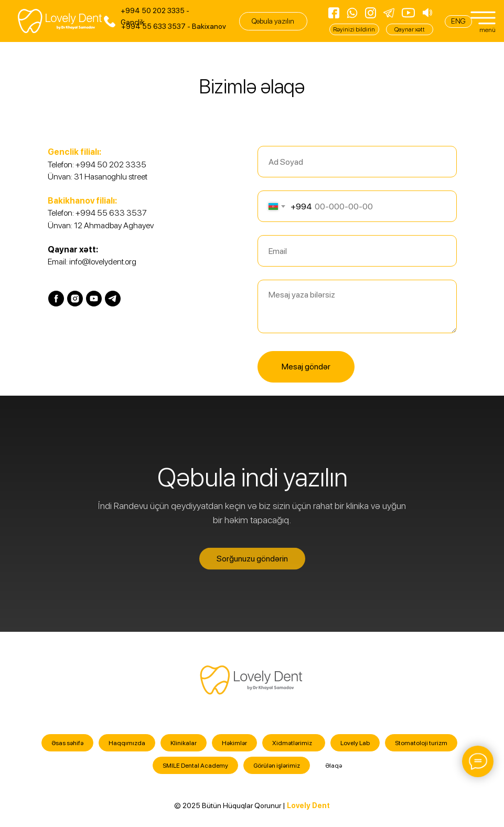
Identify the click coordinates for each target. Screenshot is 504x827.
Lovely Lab (355, 743)
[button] (273, 21)
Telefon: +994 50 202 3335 (97, 165)
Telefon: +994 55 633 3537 (97, 213)
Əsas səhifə (67, 743)
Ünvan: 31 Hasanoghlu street (98, 177)
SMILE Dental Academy (195, 766)
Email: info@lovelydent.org (92, 262)
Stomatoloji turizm (421, 743)
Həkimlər (234, 743)
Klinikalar (184, 743)
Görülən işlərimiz (277, 766)
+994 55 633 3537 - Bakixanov (174, 26)
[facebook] (56, 299)
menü (487, 30)
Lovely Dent (308, 805)
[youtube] (94, 299)
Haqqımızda (127, 743)
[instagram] (75, 299)
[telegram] (113, 299)
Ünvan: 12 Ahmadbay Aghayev (101, 225)
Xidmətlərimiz (292, 743)
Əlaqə (334, 766)
